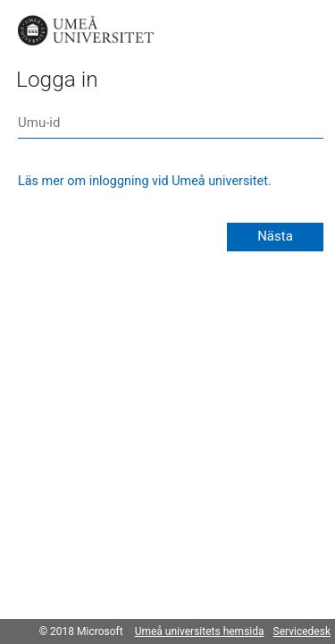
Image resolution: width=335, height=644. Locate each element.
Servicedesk (302, 631)
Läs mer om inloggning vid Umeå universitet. (145, 181)
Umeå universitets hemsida (200, 631)
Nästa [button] (275, 236)
